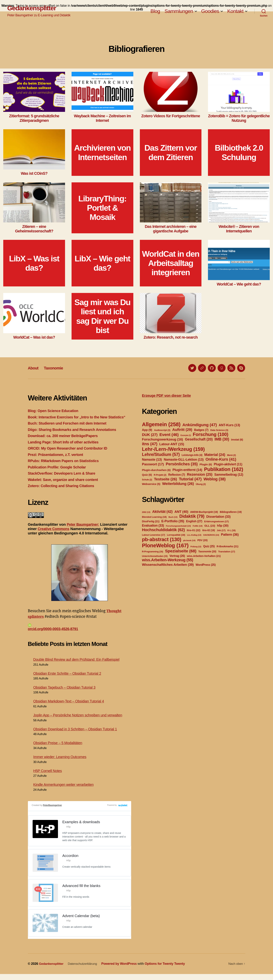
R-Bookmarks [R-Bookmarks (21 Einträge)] (228, 546)
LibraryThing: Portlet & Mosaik (102, 208)
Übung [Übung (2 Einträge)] (201, 484)
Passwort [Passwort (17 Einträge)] (153, 464)
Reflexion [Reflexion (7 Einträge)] (177, 475)
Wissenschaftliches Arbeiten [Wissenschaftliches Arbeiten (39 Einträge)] (168, 565)
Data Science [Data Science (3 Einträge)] (219, 430)
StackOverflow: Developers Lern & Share (64, 479)
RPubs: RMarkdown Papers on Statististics (66, 467)
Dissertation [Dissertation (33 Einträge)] (218, 517)
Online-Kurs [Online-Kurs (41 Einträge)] (221, 459)
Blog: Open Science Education (55, 411)
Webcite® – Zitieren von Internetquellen (239, 229)
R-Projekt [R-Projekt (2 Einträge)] (160, 475)
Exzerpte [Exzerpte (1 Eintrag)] (186, 435)
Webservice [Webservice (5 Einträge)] (151, 484)
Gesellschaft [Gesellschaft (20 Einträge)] (199, 439)
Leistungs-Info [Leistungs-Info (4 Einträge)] (192, 455)
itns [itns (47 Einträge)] (150, 444)
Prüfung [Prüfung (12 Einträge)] (196, 547)
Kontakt (235, 11)
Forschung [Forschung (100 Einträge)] (211, 434)
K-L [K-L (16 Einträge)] (232, 530)
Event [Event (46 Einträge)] (169, 435)
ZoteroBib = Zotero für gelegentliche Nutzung (239, 118)
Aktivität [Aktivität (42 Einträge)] (162, 512)
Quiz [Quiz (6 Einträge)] (147, 475)
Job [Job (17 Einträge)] (221, 530)
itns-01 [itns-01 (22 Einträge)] (194, 530)
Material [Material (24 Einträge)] (215, 455)
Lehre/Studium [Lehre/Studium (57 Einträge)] (161, 454)
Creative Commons (55, 534)
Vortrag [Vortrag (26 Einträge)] (177, 556)
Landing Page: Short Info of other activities (66, 448)
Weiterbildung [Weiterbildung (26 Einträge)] (178, 484)
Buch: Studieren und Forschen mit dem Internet (70, 429)
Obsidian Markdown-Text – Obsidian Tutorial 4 (71, 707)
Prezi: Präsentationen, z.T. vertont (58, 460)
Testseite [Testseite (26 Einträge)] (165, 479)
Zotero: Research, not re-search (171, 337)
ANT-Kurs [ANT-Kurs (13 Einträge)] (229, 425)
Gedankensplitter (33, 9)
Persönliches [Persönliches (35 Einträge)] (182, 464)
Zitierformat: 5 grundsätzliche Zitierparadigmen (34, 118)
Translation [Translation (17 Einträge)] (227, 552)
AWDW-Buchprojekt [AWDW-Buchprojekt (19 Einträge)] (204, 512)
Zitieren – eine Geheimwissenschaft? (34, 229)
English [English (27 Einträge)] (194, 521)
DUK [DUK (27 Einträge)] (150, 435)
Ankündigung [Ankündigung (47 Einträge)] (200, 425)
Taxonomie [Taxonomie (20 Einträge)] (207, 551)
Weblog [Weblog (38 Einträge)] (214, 479)
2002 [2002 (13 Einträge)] (146, 512)
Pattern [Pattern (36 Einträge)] (230, 535)
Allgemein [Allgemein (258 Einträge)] (161, 424)
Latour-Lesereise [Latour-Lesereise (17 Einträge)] (154, 535)
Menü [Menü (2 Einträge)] (231, 455)
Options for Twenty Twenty (168, 970)
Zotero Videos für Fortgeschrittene (171, 116)
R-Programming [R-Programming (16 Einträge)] (153, 552)
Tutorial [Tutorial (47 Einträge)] (190, 479)
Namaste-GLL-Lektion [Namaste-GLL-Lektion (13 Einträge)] (184, 460)
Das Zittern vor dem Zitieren (171, 152)
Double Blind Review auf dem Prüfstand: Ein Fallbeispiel (79, 665)
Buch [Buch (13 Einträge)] (173, 517)
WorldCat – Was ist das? (34, 337)
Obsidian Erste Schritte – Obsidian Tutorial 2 (70, 679)
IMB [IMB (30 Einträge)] (222, 439)
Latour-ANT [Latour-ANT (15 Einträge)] (172, 444)
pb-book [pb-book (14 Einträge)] (189, 540)
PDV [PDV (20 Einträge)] (202, 540)
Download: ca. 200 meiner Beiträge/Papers (65, 442)
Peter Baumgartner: (84, 530)
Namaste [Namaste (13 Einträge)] (152, 460)
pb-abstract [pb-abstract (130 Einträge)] (162, 539)
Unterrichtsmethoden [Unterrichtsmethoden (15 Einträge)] (155, 556)
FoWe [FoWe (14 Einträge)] (198, 526)
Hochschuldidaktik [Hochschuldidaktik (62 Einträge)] (163, 530)
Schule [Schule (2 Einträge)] (147, 480)
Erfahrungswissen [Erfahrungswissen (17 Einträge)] (216, 521)
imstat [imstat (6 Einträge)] (237, 440)
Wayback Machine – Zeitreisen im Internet (102, 118)
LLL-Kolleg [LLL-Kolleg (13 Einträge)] (194, 535)
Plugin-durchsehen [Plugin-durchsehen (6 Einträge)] (156, 470)
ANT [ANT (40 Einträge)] (181, 512)
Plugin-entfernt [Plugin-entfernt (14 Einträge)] (187, 470)
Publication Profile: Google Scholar (59, 473)
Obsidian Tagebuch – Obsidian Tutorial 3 (67, 693)
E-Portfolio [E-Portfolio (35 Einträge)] (173, 521)
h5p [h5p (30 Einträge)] (223, 526)
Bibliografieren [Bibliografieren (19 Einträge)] (231, 512)
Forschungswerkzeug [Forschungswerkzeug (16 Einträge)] (163, 439)
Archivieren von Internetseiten (102, 152)
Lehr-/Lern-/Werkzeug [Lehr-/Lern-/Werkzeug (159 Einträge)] (173, 449)
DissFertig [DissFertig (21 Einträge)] (151, 521)
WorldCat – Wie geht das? (239, 284)
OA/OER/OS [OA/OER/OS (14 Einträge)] (211, 535)
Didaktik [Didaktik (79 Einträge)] (192, 516)
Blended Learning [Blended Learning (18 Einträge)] (154, 517)
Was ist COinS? (34, 173)
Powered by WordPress (122, 970)
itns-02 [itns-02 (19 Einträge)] (209, 530)
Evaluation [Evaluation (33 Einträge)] (153, 526)
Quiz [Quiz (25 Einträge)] (209, 546)
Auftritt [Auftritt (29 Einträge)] (182, 430)
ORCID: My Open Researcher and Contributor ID (70, 454)
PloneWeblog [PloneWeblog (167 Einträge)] (165, 545)
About (34, 368)
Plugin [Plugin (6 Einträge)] (206, 464)
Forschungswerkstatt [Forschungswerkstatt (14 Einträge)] (178, 526)
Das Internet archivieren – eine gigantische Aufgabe (171, 229)
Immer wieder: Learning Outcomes (62, 763)
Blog (155, 11)
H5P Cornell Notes (49, 777)
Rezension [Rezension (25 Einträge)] (200, 474)
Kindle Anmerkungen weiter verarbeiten (66, 790)
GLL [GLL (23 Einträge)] (210, 526)
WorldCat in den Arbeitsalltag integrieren (171, 263)
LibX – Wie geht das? (102, 263)
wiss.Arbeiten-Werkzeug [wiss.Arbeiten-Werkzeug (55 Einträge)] (168, 560)
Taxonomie (56, 368)
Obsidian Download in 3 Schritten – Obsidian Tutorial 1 (78, 735)
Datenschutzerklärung (85, 970)
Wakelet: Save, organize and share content (65, 485)
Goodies (210, 11)
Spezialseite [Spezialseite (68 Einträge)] (181, 551)
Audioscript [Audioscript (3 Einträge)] (162, 430)
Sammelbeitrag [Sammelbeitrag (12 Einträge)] (229, 475)
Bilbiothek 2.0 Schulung (239, 152)
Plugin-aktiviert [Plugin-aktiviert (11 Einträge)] (228, 464)
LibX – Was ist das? (34, 263)
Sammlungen (179, 11)
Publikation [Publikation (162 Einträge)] (224, 469)
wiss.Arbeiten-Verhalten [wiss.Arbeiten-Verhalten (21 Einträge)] (204, 556)
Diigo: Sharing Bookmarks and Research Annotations (75, 435)
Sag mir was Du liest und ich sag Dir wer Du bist (102, 316)
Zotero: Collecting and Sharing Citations (63, 492)
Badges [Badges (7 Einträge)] (201, 430)
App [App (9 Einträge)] (147, 430)
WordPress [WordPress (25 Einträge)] (206, 565)
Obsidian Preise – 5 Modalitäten (60, 749)
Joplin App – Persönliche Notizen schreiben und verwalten (81, 721)
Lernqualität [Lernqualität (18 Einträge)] (176, 535)
